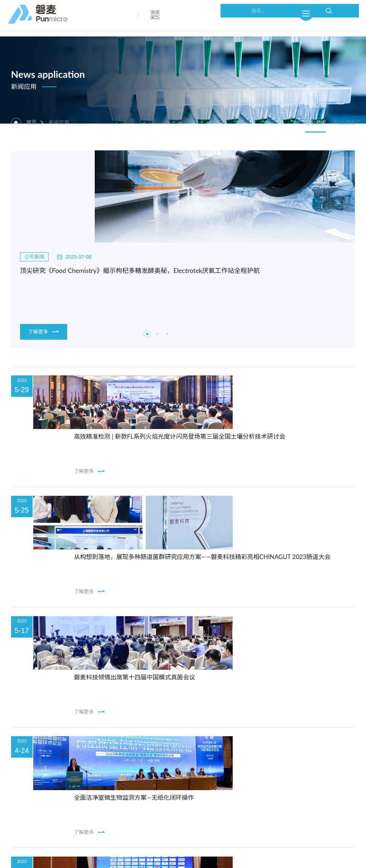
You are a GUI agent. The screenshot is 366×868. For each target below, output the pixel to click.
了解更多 (45, 264)
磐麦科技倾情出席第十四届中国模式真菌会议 (180, 521)
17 (159, 682)
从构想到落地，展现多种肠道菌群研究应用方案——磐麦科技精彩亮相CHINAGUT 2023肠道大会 (236, 449)
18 (167, 682)
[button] (147, 269)
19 (175, 682)
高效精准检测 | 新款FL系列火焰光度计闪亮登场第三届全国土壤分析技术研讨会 (228, 378)
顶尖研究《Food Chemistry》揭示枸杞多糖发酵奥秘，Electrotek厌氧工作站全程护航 (94, 204)
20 (183, 682)
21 (191, 682)
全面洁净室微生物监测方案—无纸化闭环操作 (180, 593)
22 (199, 682)
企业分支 (37, 773)
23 (207, 682)
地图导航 (37, 762)
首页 (35, 137)
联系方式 (37, 751)
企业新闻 (307, 137)
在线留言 (37, 784)
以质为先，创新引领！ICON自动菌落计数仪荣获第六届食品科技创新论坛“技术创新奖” (236, 665)
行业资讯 (344, 137)
